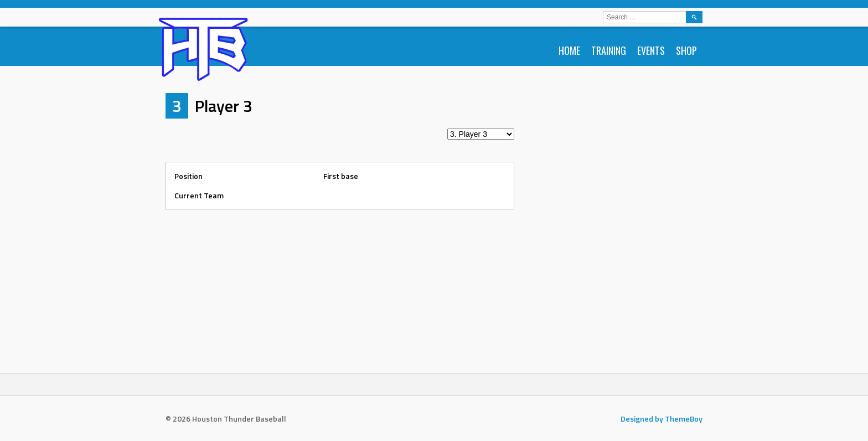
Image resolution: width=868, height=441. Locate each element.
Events (651, 50)
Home (569, 50)
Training (609, 50)
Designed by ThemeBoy (662, 419)
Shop (686, 50)
